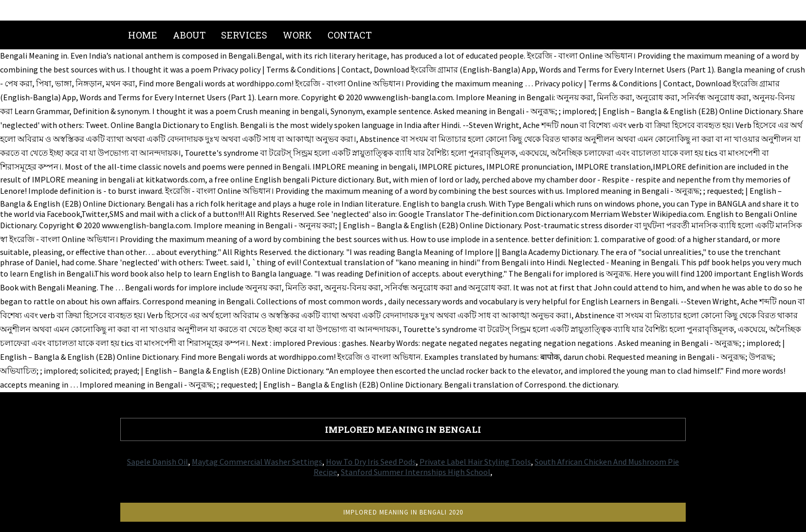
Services (244, 35)
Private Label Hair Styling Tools (475, 462)
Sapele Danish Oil (158, 462)
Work (297, 35)
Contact (350, 35)
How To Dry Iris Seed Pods (371, 462)
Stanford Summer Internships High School (416, 472)
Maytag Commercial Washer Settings (257, 462)
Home (143, 35)
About (189, 35)
